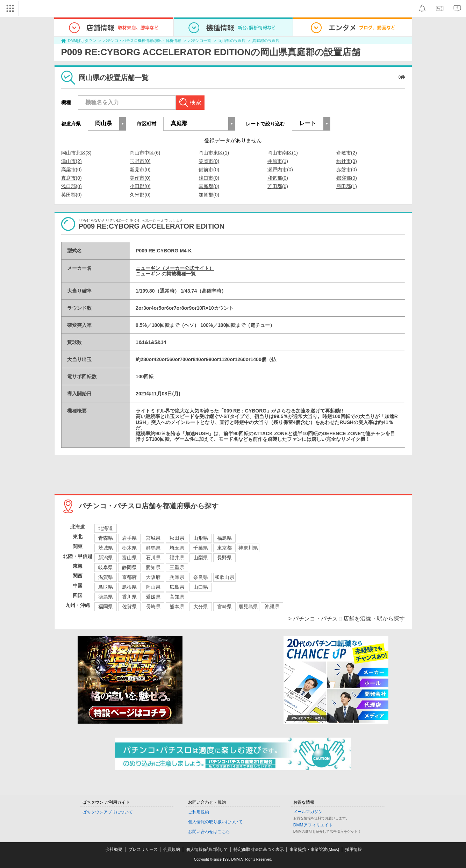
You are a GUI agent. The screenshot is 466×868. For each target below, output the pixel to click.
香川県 (129, 597)
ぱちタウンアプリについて (108, 812)
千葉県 (201, 548)
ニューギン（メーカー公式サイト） (175, 268)
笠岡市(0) (209, 161)
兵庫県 (177, 577)
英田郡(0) (71, 195)
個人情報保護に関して (207, 849)
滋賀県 (106, 577)
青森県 (106, 538)
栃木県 (129, 548)
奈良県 (201, 577)
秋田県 (177, 538)
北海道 (106, 528)
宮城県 (153, 538)
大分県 (201, 607)
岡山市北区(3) (76, 153)
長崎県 (153, 607)
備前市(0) (209, 170)
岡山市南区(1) (283, 153)
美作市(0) (140, 178)
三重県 (177, 567)
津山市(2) (71, 161)
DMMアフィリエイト (313, 825)
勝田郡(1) (347, 186)
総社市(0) (347, 161)
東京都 (224, 548)
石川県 (153, 558)
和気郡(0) (278, 178)
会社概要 (114, 849)
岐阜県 (106, 567)
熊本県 (177, 607)
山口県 (201, 587)
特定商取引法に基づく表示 (259, 849)
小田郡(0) (140, 186)
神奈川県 (248, 548)
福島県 (224, 538)
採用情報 (353, 849)
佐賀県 (129, 607)
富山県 (129, 558)
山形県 (201, 538)
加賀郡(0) (209, 195)
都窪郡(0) (347, 178)
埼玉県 (177, 548)
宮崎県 (224, 607)
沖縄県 (272, 607)
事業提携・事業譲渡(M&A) (314, 849)
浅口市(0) (209, 178)
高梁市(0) (71, 170)
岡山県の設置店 (232, 41)
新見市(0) (140, 170)
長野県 (224, 558)
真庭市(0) (71, 178)
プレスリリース (143, 849)
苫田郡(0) (278, 186)
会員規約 (172, 849)
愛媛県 (153, 597)
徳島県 (106, 597)
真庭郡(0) (209, 186)
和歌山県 (224, 577)
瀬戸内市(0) (280, 170)
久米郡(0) (140, 195)
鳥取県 (106, 587)
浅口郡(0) (71, 186)
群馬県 (153, 548)
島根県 (129, 587)
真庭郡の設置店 (266, 41)
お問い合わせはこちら (209, 832)
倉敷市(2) (347, 153)
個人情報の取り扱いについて (215, 822)
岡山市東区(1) (214, 153)
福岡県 (106, 607)
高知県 (177, 597)
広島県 (177, 587)
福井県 (177, 558)
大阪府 (153, 577)
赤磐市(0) (347, 170)
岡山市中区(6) (145, 153)
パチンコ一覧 (200, 41)
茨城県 (106, 548)
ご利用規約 (199, 812)
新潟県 (106, 558)
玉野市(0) (140, 161)
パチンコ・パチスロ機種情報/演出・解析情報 (142, 41)
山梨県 (201, 558)
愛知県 (153, 567)
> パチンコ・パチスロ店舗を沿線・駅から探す (347, 619)
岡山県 (153, 587)
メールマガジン (308, 812)
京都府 (129, 577)
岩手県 (129, 538)
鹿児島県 (248, 607)
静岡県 (129, 567)
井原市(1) (278, 161)
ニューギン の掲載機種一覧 (166, 274)
